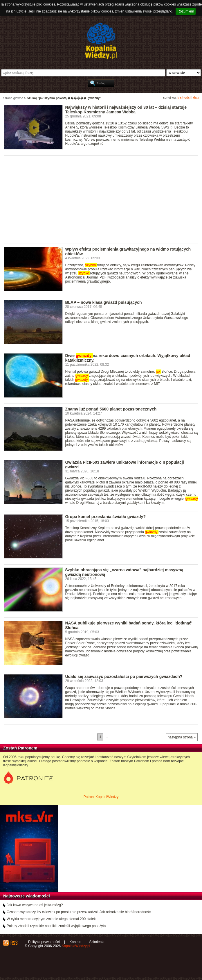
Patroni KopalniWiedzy (101, 797)
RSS (14, 943)
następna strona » (182, 737)
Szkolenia (97, 942)
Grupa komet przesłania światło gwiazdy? (105, 517)
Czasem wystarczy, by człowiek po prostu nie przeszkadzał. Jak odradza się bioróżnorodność (79, 912)
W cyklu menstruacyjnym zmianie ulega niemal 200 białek (51, 919)
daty (196, 97)
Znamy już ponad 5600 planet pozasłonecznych (111, 409)
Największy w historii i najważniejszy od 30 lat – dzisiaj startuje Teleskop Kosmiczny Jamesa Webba (126, 110)
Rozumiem (186, 11)
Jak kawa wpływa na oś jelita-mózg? (35, 905)
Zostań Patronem (20, 748)
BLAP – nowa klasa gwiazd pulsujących (103, 302)
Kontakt (76, 942)
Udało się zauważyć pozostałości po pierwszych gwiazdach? (124, 676)
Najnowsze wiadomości (27, 896)
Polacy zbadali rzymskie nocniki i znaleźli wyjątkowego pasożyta (56, 926)
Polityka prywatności (44, 942)
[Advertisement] (103, 199)
